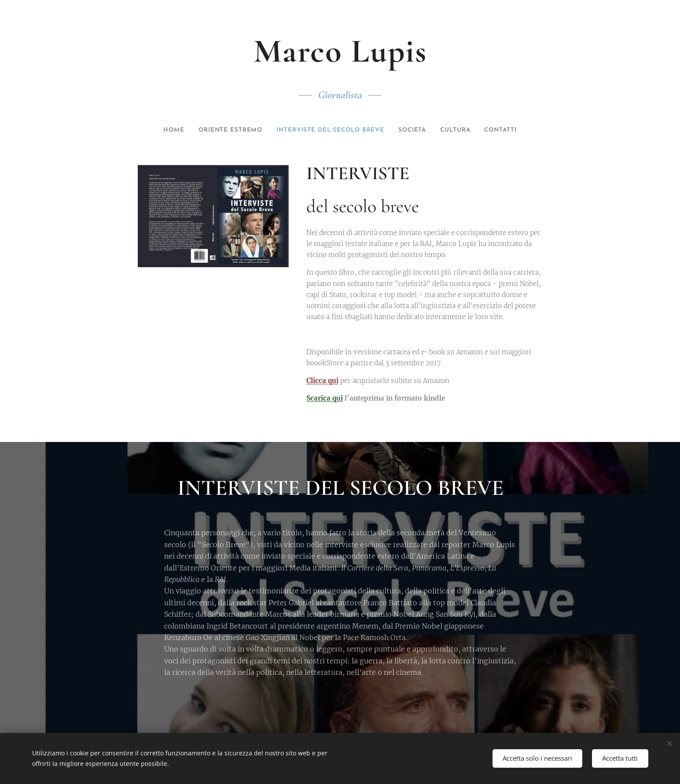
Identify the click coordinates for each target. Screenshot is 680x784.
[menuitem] (162, 130)
